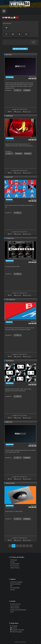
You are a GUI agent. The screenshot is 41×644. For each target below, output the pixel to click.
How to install (28, 112)
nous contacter (15, 606)
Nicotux (34, 199)
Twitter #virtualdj (16, 632)
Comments (18, 112)
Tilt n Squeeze (10, 300)
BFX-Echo (9, 55)
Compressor (10, 238)
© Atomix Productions (20, 642)
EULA (12, 612)
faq (11, 586)
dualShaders (10, 361)
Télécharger (14, 560)
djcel (35, 260)
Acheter (13, 562)
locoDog (34, 138)
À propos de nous (15, 604)
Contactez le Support (16, 582)
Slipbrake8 (9, 116)
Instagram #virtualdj (17, 630)
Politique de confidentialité (18, 610)
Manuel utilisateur (16, 584)
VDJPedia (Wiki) (15, 588)
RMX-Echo (9, 422)
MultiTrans (9, 177)
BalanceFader (10, 483)
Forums (13, 590)
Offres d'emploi (15, 608)
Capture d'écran (15, 568)
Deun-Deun (34, 77)
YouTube (14, 628)
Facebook (14, 626)
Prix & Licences (15, 566)
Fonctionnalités (15, 564)
